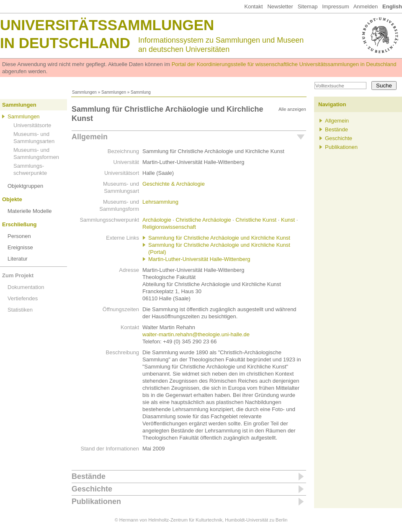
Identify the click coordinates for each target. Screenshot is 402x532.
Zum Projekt (18, 275)
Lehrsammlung (160, 202)
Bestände (89, 476)
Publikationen (96, 501)
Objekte (12, 199)
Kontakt (253, 6)
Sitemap (308, 6)
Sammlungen (84, 92)
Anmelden (366, 6)
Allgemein (90, 137)
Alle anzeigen (292, 109)
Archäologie (157, 220)
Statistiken (20, 310)
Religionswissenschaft (169, 227)
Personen (19, 236)
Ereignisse (20, 247)
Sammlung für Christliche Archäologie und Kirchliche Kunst (219, 238)
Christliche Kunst (256, 220)
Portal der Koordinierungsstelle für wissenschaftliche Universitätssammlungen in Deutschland (284, 64)
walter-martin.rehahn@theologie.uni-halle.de (196, 334)
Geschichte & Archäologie (174, 184)
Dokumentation (26, 287)
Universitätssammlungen (107, 25)
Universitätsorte (32, 125)
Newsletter (280, 6)
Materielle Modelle (30, 211)
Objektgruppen (25, 186)
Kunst (288, 220)
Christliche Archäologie (204, 220)
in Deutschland (65, 43)
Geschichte (92, 489)
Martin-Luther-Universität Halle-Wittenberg (199, 259)
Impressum (335, 6)
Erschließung (19, 224)
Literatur (18, 259)
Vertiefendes (23, 298)
